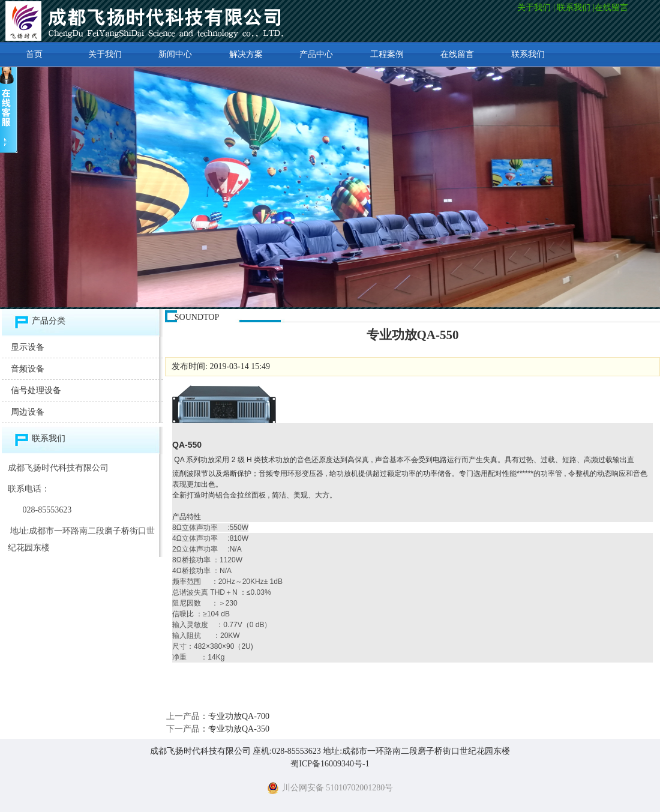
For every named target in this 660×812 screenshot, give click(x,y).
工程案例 (387, 54)
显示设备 (28, 347)
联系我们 (574, 8)
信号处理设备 (36, 390)
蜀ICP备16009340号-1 (330, 764)
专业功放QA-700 (239, 716)
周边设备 (28, 412)
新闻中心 (175, 54)
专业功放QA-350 (239, 729)
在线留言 (613, 8)
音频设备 (28, 369)
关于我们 (534, 8)
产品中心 (316, 54)
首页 (34, 54)
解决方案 (246, 54)
